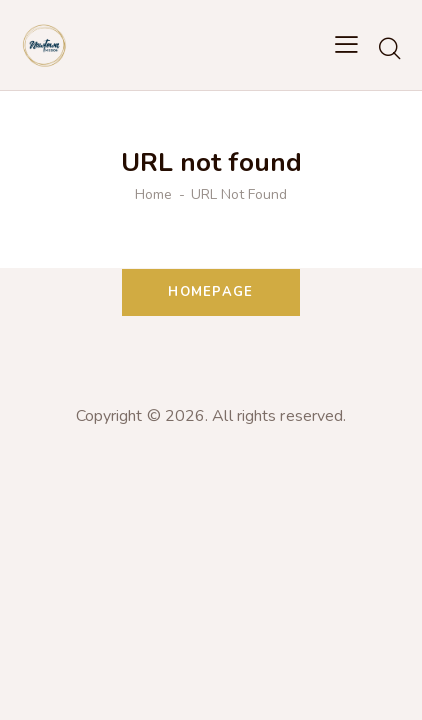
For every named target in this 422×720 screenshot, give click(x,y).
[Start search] (389, 48)
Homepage (210, 292)
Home (153, 195)
